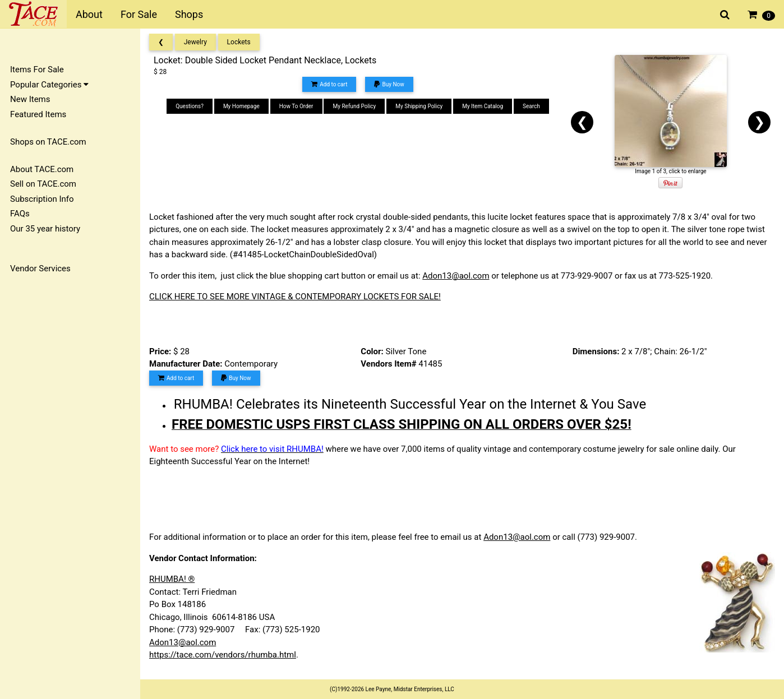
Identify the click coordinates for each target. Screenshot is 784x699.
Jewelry (195, 42)
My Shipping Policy (419, 106)
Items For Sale (37, 70)
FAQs (20, 214)
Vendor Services (40, 269)
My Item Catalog (483, 106)
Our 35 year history (45, 229)
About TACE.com (42, 169)
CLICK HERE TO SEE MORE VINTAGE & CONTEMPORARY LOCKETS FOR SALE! (295, 297)
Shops (189, 14)
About (89, 14)
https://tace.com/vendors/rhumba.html (223, 655)
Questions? (190, 106)
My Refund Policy (354, 106)
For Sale (139, 14)
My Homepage (241, 106)
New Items (30, 99)
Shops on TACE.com (48, 142)
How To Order (296, 106)
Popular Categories (49, 85)
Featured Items (38, 114)
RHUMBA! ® (172, 579)
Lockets (239, 42)
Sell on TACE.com (43, 184)
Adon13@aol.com (456, 276)
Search (531, 106)
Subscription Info (42, 199)
